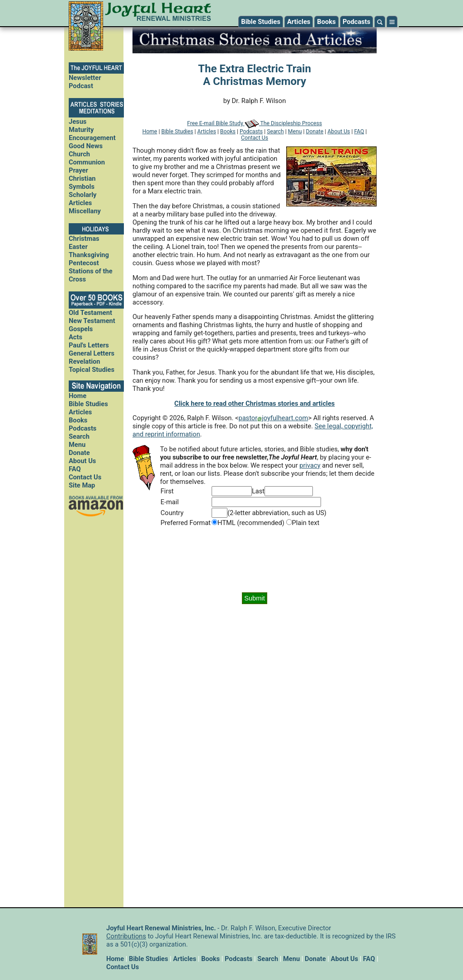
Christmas (84, 239)
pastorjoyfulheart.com (273, 418)
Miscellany (85, 211)
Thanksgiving (89, 255)
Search (79, 436)
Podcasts (357, 22)
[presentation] (255, 560)
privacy (310, 465)
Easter (78, 247)
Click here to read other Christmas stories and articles (255, 403)
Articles (299, 22)
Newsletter (85, 78)
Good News (86, 146)
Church (79, 154)
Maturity (81, 130)
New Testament (92, 321)
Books (326, 22)
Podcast (81, 86)
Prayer (78, 170)
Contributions (126, 936)
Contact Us (85, 477)
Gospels (81, 329)
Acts (76, 337)
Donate (79, 453)
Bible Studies (261, 22)
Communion (87, 162)
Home (78, 396)
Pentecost (84, 263)
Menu (77, 445)
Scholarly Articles (83, 199)
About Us (82, 461)
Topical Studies (92, 370)
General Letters (92, 353)
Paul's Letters (89, 345)
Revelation (85, 361)
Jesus (78, 122)
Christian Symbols (82, 183)
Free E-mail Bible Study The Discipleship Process (255, 123)
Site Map (82, 485)
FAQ (75, 469)
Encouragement (92, 138)
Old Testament (90, 313)
